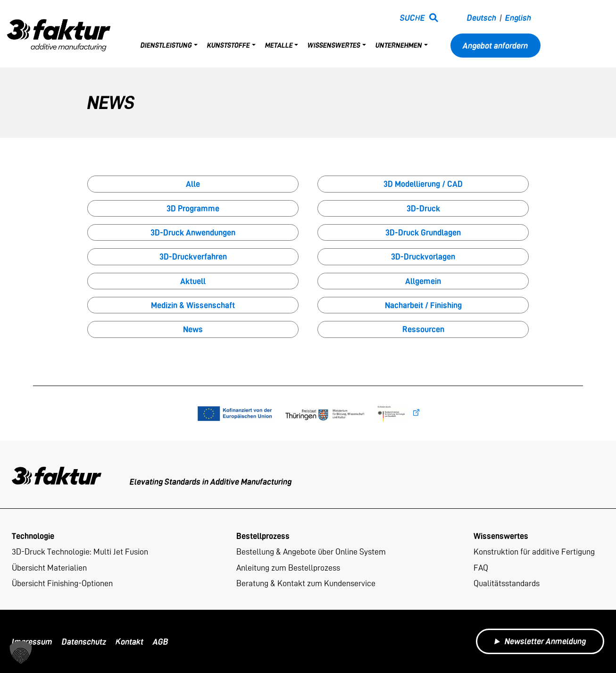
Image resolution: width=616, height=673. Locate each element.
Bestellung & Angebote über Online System (311, 551)
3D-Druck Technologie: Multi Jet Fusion (80, 551)
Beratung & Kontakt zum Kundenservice (306, 583)
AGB (161, 642)
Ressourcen (423, 329)
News (193, 329)
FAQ (481, 568)
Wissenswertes (334, 45)
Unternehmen (399, 45)
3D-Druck (423, 208)
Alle (193, 184)
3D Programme (193, 208)
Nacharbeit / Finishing (423, 305)
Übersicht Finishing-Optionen (62, 583)
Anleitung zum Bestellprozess (288, 568)
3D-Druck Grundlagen (423, 232)
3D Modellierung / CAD (423, 184)
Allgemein (423, 281)
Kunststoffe (229, 45)
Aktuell (193, 281)
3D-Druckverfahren (193, 257)
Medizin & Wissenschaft (193, 305)
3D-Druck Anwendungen (193, 232)
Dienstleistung (166, 45)
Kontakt (129, 642)
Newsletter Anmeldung (540, 641)
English (518, 18)
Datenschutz (84, 642)
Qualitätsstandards (507, 583)
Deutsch (482, 18)
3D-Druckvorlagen (423, 257)
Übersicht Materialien (49, 568)
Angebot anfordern (495, 46)
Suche (412, 18)
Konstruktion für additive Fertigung (534, 551)
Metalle (279, 45)
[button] (21, 652)
